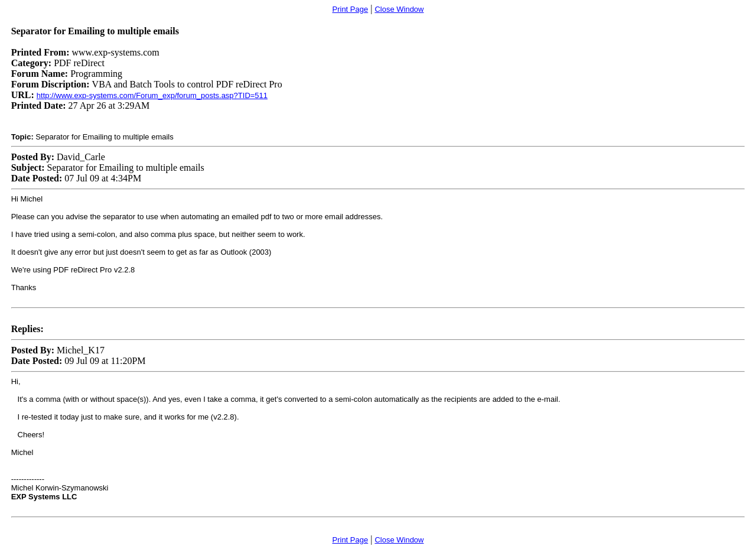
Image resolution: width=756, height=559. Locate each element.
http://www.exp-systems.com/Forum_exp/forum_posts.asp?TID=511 (152, 95)
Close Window (399, 9)
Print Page (351, 9)
